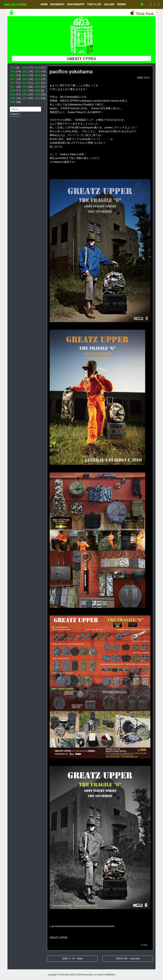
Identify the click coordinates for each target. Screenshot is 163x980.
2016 (25, 79)
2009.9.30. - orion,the (128, 959)
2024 (37, 68)
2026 (13, 68)
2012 (37, 83)
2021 (37, 72)
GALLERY (109, 4)
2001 (25, 98)
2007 (25, 91)
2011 (13, 87)
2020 (13, 75)
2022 (25, 72)
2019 (25, 75)
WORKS (122, 4)
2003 (37, 94)
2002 (13, 98)
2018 (37, 75)
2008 (13, 91)
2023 (13, 72)
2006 (37, 91)
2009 (37, 87)
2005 (13, 94)
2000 (37, 98)
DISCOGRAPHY (76, 4)
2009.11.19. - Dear (72, 959)
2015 (37, 79)
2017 (13, 79)
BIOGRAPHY (57, 4)
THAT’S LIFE (94, 4)
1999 (13, 102)
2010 (25, 87)
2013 (25, 83)
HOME (44, 4)
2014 (13, 83)
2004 (25, 94)
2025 (25, 68)
